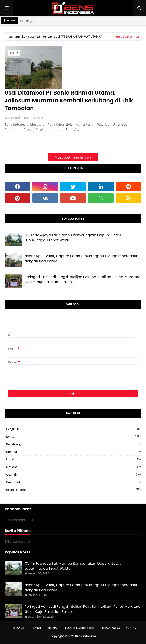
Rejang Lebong (74, 490)
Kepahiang (74, 444)
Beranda (18, 628)
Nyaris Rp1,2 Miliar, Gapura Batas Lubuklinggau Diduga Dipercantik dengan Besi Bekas (81, 258)
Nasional (74, 467)
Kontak (131, 628)
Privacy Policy (110, 628)
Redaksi (36, 628)
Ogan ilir (74, 474)
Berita (14, 53)
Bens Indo (15, 118)
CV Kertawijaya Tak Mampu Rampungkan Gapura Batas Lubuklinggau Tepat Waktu (73, 238)
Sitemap (53, 628)
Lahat (74, 459)
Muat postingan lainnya (73, 157)
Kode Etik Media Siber (79, 628)
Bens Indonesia (85, 636)
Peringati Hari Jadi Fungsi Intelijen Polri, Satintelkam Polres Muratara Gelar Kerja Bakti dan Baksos (83, 279)
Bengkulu (74, 429)
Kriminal (74, 452)
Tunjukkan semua (127, 37)
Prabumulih (74, 482)
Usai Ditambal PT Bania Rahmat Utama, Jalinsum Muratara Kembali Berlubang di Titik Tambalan (69, 100)
